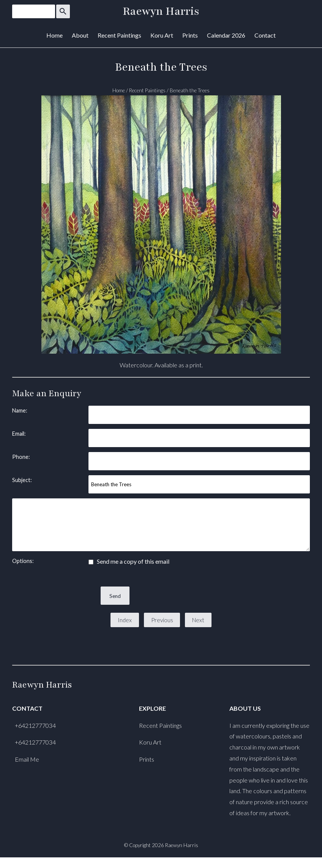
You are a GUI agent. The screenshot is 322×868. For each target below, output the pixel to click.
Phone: (21, 457)
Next (198, 620)
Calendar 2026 (226, 35)
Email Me (27, 759)
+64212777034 (35, 725)
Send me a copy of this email (129, 561)
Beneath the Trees (190, 90)
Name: (20, 410)
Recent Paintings (119, 35)
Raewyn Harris (161, 11)
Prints (190, 35)
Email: (19, 434)
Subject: (22, 480)
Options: (23, 561)
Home (54, 35)
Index (125, 620)
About (80, 35)
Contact (265, 35)
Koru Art (162, 35)
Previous (162, 620)
